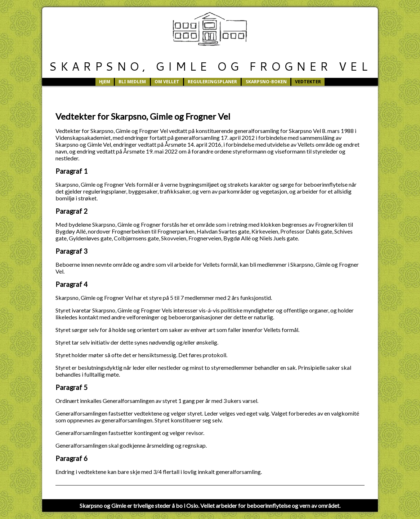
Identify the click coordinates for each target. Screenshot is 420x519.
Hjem (105, 82)
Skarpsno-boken (266, 82)
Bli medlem (132, 82)
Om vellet (167, 82)
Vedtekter (308, 82)
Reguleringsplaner (212, 82)
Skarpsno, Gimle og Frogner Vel (210, 66)
